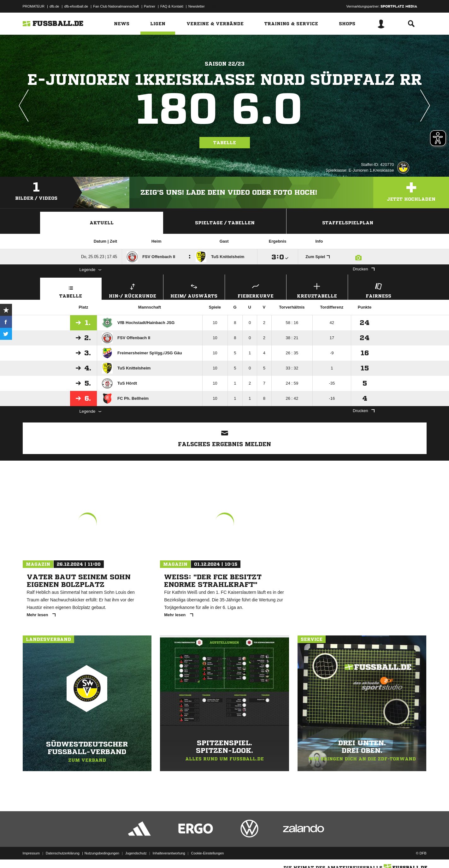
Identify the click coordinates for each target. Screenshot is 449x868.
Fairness (379, 290)
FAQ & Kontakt (172, 6)
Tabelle (225, 143)
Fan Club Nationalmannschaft (116, 6)
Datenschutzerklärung (63, 853)
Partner (150, 6)
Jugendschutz (136, 853)
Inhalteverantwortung (169, 853)
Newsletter (197, 6)
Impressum (31, 853)
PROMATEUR (34, 6)
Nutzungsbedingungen (102, 853)
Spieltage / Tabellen (225, 223)
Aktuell (102, 223)
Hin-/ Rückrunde (133, 290)
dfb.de (54, 6)
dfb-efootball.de (76, 6)
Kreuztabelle (317, 290)
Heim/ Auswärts (194, 290)
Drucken (363, 269)
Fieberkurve (256, 290)
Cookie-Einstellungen (208, 853)
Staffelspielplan (348, 223)
